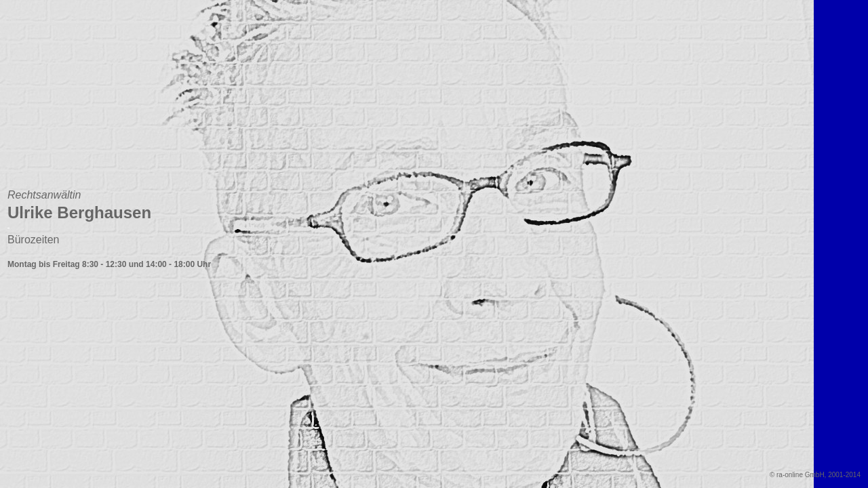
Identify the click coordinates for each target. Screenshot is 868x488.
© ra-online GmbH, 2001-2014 (815, 475)
